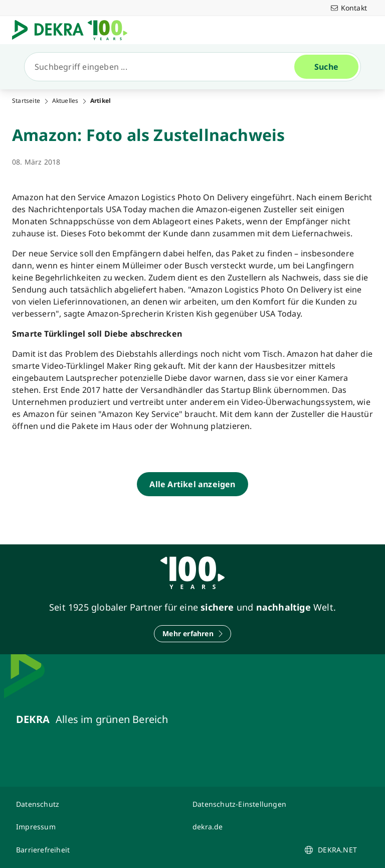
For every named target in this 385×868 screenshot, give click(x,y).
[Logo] (74, 30)
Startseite (26, 101)
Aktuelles (65, 101)
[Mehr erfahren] (192, 634)
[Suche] (163, 67)
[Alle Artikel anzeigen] (192, 484)
